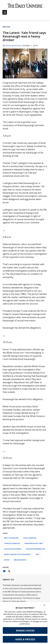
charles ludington (12, 543)
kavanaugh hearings (13, 549)
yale (37, 554)
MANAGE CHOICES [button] (25, 631)
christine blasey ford (33, 543)
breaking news (20, 560)
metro (7, 560)
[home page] (25, 7)
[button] (44, 605)
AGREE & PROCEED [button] (25, 639)
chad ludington (30, 538)
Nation (6, 27)
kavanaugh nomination (35, 549)
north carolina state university (18, 554)
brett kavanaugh (11, 538)
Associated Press (14, 45)
